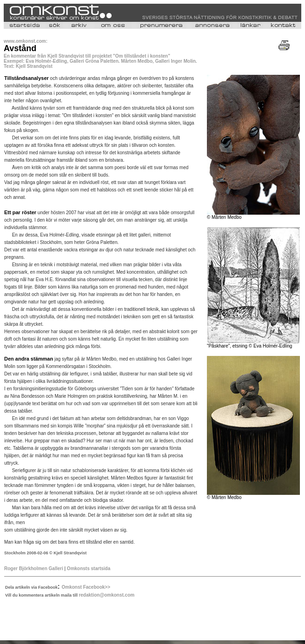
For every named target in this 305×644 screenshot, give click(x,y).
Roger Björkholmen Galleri (34, 568)
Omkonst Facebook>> (86, 587)
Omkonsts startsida (89, 568)
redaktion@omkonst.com (106, 595)
